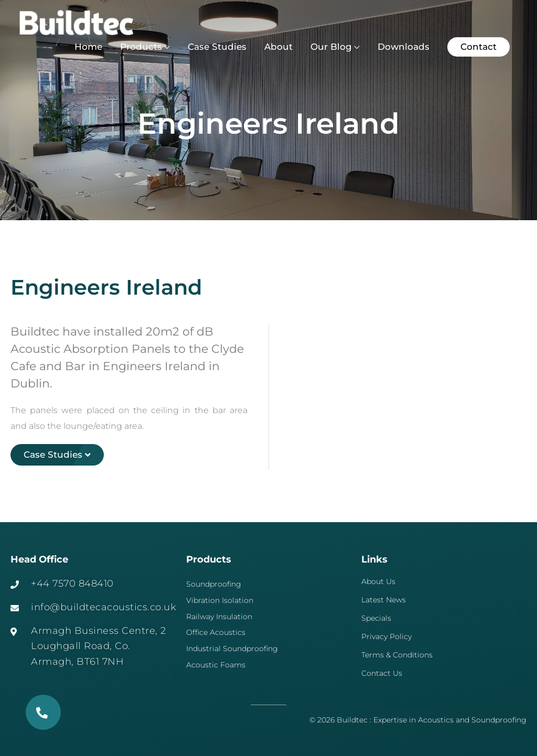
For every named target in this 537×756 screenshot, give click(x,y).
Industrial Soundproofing (232, 649)
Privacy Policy (386, 636)
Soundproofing (214, 584)
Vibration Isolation (220, 600)
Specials (376, 618)
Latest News (384, 600)
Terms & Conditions (397, 655)
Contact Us (382, 673)
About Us (378, 581)
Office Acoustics (216, 632)
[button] (479, 47)
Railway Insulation (219, 617)
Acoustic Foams (216, 665)
